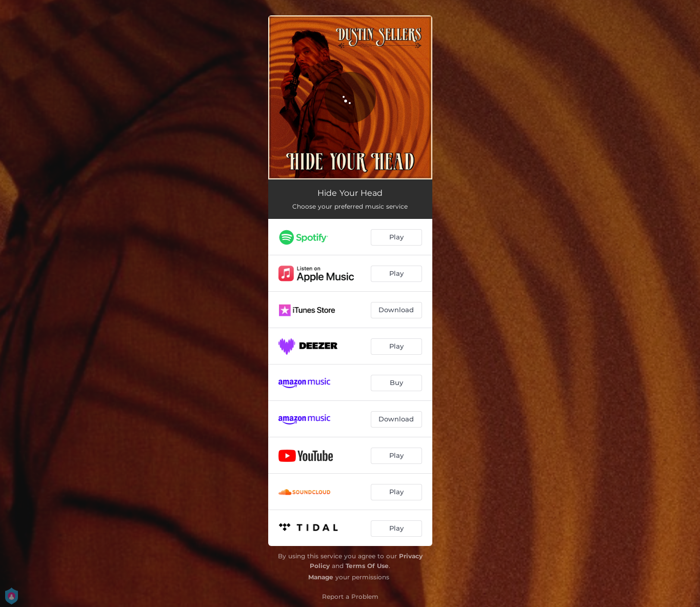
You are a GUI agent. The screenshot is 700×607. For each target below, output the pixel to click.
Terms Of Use (367, 566)
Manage (321, 577)
